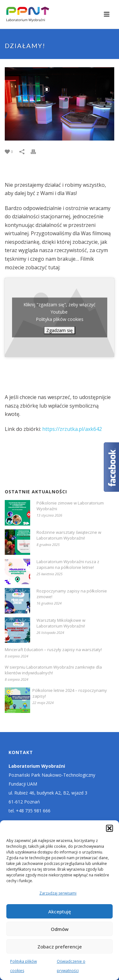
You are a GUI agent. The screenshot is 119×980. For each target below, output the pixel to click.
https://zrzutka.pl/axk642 (72, 429)
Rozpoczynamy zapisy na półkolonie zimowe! (72, 594)
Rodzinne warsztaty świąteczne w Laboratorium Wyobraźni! (69, 535)
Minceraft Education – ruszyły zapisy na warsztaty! (53, 650)
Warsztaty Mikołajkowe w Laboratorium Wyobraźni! (61, 623)
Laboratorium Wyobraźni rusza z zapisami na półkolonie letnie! (68, 564)
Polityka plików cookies (60, 319)
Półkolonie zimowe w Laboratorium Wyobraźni (70, 506)
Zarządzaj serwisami (58, 893)
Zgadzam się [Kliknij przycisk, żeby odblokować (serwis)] (60, 330)
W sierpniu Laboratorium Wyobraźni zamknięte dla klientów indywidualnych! (53, 670)
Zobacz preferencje (60, 947)
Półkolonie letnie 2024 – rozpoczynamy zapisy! (70, 693)
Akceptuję (60, 911)
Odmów (60, 929)
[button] (109, 828)
